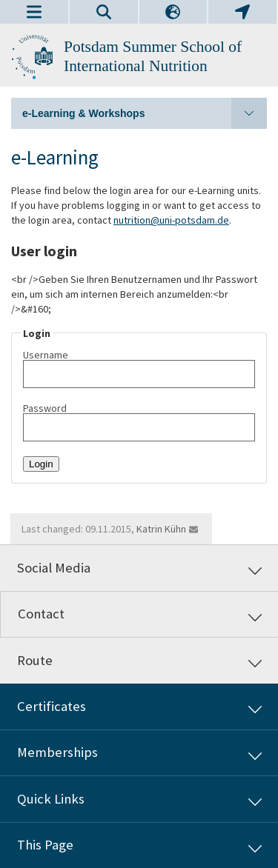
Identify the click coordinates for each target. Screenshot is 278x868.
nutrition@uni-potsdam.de (171, 220)
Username (139, 369)
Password (139, 422)
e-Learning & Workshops (145, 113)
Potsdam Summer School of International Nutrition (153, 56)
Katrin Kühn (161, 529)
